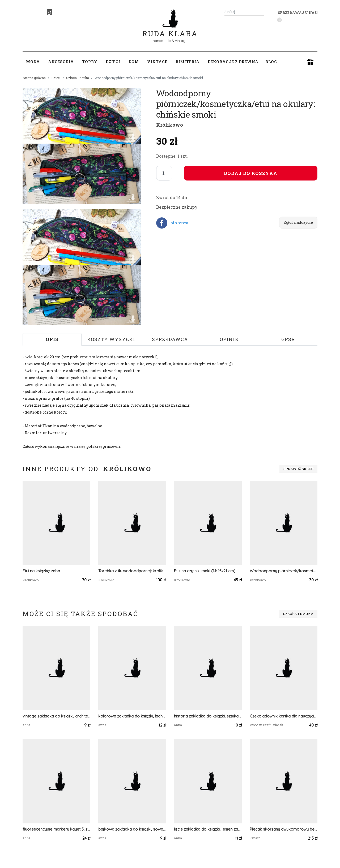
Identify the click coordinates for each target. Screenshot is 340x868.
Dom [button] (134, 62)
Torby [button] (90, 62)
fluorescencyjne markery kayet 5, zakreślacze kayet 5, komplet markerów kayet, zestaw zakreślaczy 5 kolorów (56, 829)
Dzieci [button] (113, 62)
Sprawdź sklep (298, 469)
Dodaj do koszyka (251, 173)
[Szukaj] (262, 12)
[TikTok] (50, 12)
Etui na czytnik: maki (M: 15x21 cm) (205, 571)
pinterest (180, 223)
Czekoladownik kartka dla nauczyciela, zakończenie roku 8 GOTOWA (284, 716)
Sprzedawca (170, 339)
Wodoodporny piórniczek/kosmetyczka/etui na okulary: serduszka (284, 571)
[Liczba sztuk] (164, 173)
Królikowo (170, 125)
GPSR (288, 339)
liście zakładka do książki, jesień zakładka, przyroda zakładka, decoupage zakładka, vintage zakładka (208, 829)
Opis (52, 339)
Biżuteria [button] (188, 62)
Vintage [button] (157, 62)
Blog (271, 62)
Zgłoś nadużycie (298, 222)
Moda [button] (33, 62)
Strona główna (34, 78)
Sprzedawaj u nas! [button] (298, 12)
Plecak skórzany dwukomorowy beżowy (284, 829)
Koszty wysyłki (111, 339)
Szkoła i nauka (78, 78)
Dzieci (56, 78)
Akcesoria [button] (61, 62)
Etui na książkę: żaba (41, 571)
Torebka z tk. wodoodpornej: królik (131, 571)
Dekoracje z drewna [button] (233, 62)
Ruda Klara (170, 29)
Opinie (229, 339)
